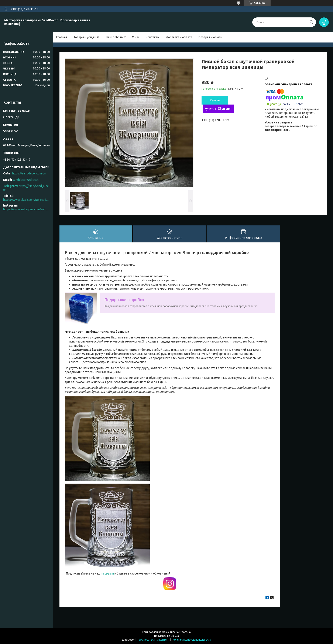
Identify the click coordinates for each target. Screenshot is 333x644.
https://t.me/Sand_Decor (26, 188)
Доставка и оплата (179, 37)
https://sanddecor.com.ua (29, 173)
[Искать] (311, 22)
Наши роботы (114, 37)
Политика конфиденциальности (192, 640)
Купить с (218, 109)
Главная (62, 37)
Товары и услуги (85, 37)
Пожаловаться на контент (153, 640)
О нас (136, 37)
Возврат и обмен (210, 37)
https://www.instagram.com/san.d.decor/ (27, 209)
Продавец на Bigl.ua (166, 636)
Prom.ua (186, 632)
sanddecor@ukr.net (25, 180)
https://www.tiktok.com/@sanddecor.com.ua (27, 200)
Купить (215, 100)
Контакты (153, 37)
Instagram (108, 574)
